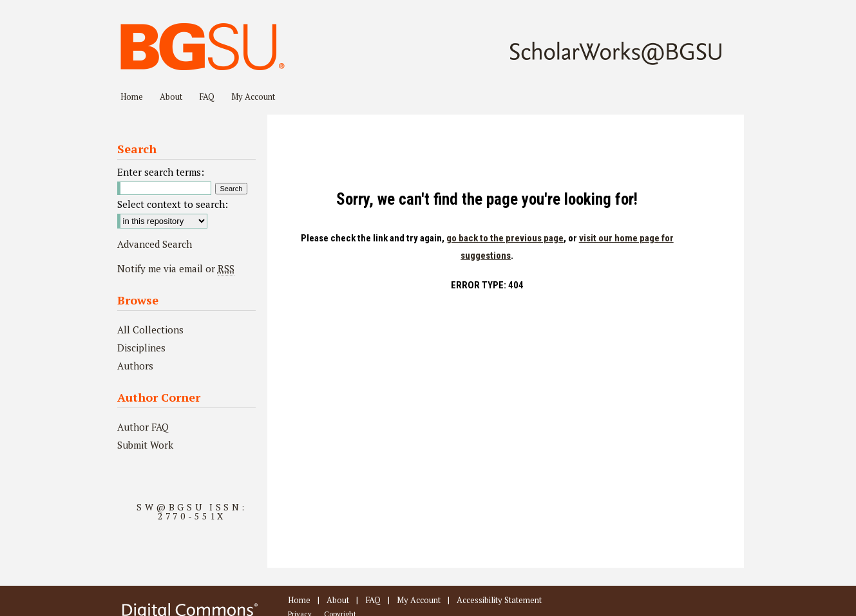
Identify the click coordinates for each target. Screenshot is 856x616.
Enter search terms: (161, 172)
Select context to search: (173, 204)
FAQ (373, 600)
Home (299, 600)
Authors (135, 366)
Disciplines (141, 348)
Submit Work (145, 445)
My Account (419, 600)
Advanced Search (155, 244)
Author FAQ (143, 427)
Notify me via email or (176, 268)
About (338, 600)
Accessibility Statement (499, 600)
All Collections (150, 330)
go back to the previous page (505, 238)
